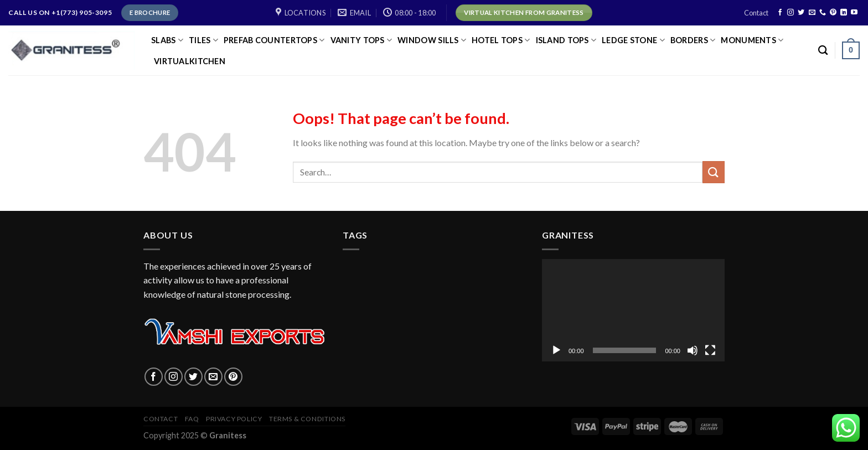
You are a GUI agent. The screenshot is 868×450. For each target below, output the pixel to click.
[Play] (556, 350)
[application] (633, 311)
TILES (203, 40)
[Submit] (714, 172)
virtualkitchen (190, 61)
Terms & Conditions (307, 419)
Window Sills (432, 40)
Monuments (752, 40)
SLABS (167, 40)
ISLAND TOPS (566, 40)
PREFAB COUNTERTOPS (274, 40)
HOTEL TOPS (501, 40)
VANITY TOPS (361, 40)
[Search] (823, 51)
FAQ (192, 419)
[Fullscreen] (710, 350)
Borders (693, 40)
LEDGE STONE (633, 40)
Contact (756, 13)
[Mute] (693, 350)
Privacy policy (234, 419)
